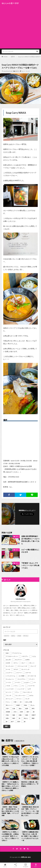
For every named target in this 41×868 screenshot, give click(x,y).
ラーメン (26, 636)
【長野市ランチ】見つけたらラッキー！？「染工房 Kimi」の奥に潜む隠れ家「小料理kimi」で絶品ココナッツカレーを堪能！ (30, 761)
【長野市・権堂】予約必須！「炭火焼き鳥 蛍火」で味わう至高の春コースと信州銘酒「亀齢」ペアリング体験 (10, 811)
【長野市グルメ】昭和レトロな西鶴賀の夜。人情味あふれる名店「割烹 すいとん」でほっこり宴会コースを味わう (10, 836)
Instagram (26, 865)
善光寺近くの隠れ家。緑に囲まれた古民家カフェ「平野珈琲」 (30, 784)
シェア (15, 865)
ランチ (28, 71)
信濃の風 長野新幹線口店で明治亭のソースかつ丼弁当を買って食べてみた (30, 540)
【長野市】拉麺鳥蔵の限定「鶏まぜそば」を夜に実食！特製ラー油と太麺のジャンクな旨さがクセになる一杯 (30, 836)
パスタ (19, 636)
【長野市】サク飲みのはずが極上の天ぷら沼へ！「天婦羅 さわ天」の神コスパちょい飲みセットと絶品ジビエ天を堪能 (10, 761)
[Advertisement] (20, 26)
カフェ (13, 636)
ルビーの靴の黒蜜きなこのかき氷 (30, 551)
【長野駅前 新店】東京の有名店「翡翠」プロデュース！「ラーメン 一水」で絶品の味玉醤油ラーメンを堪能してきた (30, 811)
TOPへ (36, 865)
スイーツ (7, 636)
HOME (6, 57)
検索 (6, 726)
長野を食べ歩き (26, 857)
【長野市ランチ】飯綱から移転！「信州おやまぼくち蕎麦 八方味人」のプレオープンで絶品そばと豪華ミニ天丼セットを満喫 (10, 786)
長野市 (13, 57)
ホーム (5, 865)
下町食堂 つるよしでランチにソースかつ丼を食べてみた (30, 565)
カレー (23, 71)
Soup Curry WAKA (16, 113)
